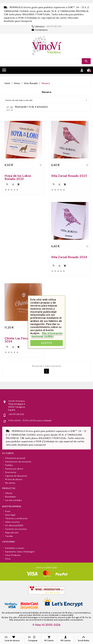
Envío (8, 541)
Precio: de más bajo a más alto (46, 100)
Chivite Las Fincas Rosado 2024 (23, 411)
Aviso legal (10, 544)
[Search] (46, 61)
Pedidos (9, 495)
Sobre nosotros (12, 551)
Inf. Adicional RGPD (14, 555)
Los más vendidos (14, 514)
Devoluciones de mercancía (18, 491)
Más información (52, 333)
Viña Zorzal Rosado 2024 (69, 328)
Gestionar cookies (43, 336)
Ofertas (9, 507)
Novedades (11, 510)
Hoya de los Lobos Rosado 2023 (18, 248)
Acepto (46, 343)
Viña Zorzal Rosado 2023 (69, 247)
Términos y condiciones (16, 548)
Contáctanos (41, 30)
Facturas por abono (14, 498)
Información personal (15, 488)
